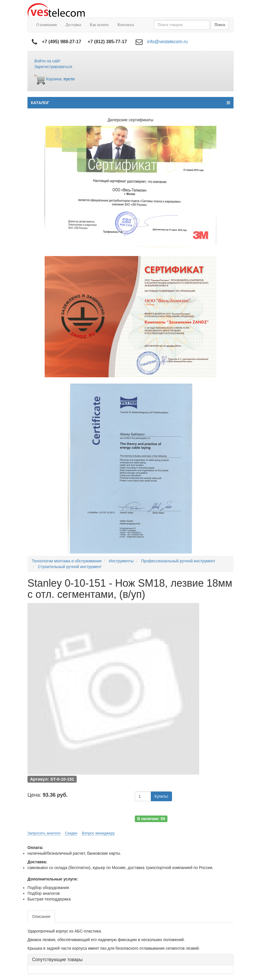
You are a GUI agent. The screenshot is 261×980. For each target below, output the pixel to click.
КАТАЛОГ (130, 103)
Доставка (73, 25)
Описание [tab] (41, 916)
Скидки (71, 833)
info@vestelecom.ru (167, 42)
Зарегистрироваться (53, 67)
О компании (47, 25)
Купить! (161, 796)
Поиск (220, 25)
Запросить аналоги (44, 833)
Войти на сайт (48, 61)
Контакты (126, 25)
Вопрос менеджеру (98, 833)
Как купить (99, 25)
